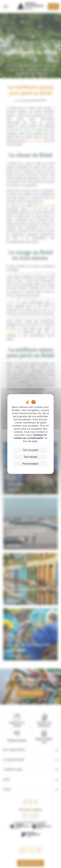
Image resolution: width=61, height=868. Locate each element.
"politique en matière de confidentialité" (30, 436)
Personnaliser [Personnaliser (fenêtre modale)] (31, 464)
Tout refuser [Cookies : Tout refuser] (30, 457)
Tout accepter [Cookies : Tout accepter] (30, 450)
